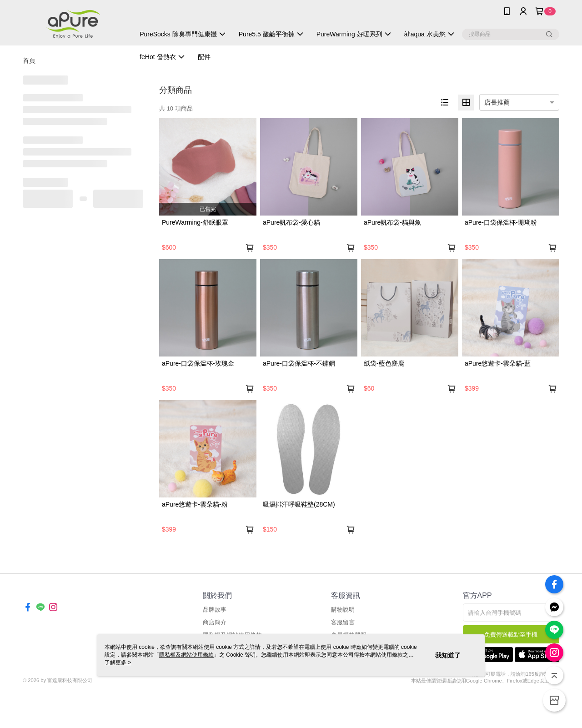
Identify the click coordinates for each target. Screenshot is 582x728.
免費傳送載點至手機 (511, 635)
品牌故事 (215, 610)
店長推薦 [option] (497, 102)
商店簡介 (215, 622)
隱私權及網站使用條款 (186, 655)
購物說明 (343, 610)
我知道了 (448, 655)
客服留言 (343, 622)
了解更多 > (118, 663)
